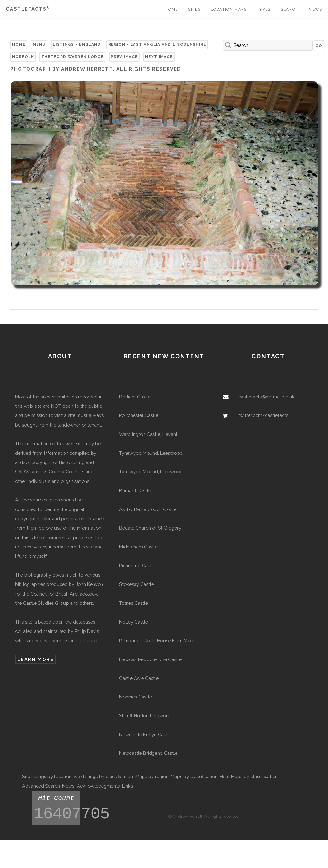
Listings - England (77, 44)
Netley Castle (134, 622)
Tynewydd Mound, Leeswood (151, 453)
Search (290, 9)
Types (264, 9)
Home (172, 9)
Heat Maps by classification (249, 776)
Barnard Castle (135, 490)
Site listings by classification (103, 776)
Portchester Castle (139, 415)
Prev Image (124, 57)
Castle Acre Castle (139, 678)
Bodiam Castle (135, 397)
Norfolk (23, 57)
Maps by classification (194, 776)
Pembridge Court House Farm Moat (157, 640)
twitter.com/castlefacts (263, 415)
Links (127, 786)
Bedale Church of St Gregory (150, 528)
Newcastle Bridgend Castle (148, 753)
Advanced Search (41, 786)
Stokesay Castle (136, 584)
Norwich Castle (135, 697)
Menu (39, 44)
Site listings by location (47, 776)
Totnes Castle (134, 603)
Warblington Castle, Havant (148, 434)
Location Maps (229, 9)
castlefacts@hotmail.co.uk (266, 397)
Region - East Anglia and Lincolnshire (157, 44)
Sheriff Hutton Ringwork (145, 716)
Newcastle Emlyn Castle (145, 734)
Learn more (35, 659)
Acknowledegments (98, 786)
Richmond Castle (137, 566)
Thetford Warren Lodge (72, 57)
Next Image (159, 57)
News (315, 9)
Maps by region (152, 776)
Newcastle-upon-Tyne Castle (150, 659)
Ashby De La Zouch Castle (148, 509)
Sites (194, 9)
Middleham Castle (138, 547)
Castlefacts (27, 9)
